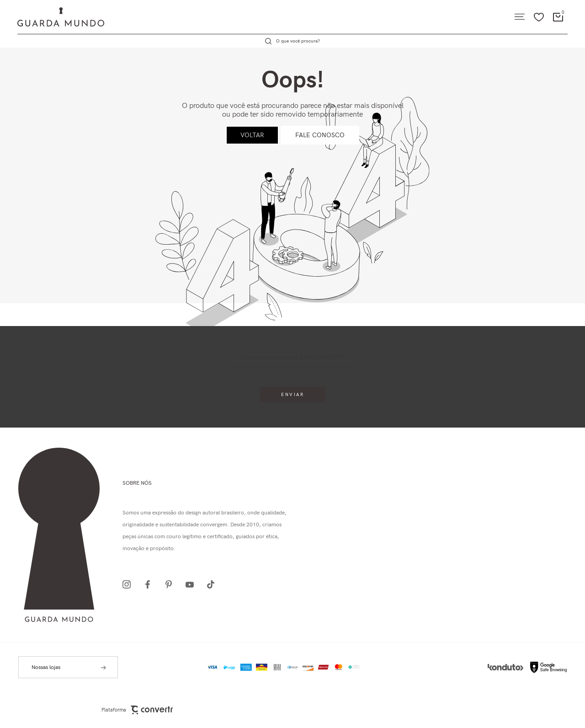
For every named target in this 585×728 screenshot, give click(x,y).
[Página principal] (52, 17)
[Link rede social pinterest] (171, 584)
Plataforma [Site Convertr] (137, 710)
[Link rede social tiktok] (213, 584)
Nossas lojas (46, 667)
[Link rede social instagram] (129, 584)
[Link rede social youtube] (192, 584)
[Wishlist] (539, 17)
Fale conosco (320, 135)
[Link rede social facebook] (150, 584)
